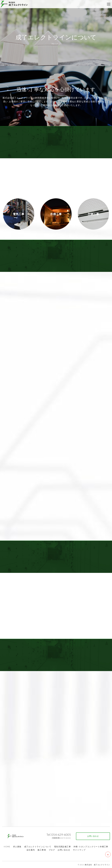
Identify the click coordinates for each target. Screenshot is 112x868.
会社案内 (31, 850)
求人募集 (17, 846)
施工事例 (42, 850)
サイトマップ (79, 850)
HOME (7, 846)
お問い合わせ (64, 850)
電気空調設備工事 (62, 846)
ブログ (52, 850)
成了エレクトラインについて (38, 846)
